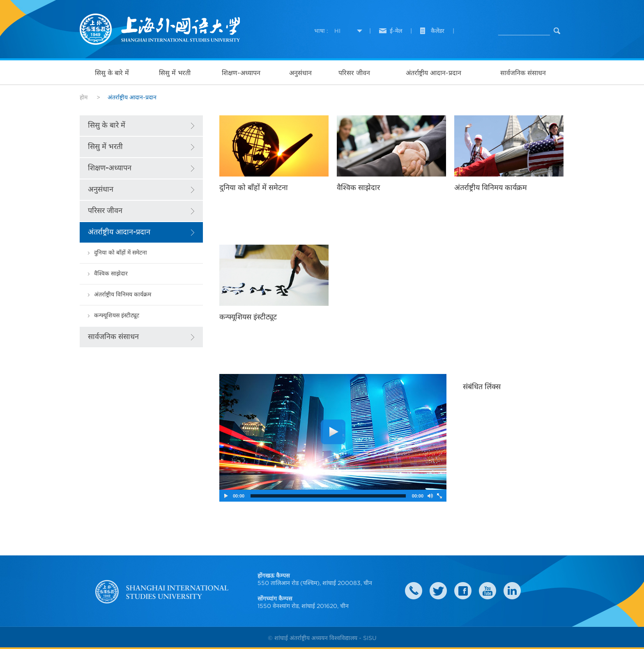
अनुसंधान (300, 73)
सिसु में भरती (175, 73)
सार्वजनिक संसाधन (523, 73)
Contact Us (414, 591)
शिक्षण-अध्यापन (241, 73)
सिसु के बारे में (112, 73)
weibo (488, 591)
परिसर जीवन (354, 73)
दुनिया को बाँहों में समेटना (121, 253)
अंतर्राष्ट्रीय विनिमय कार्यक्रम (123, 295)
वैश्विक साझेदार (111, 274)
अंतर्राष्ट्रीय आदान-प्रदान (434, 73)
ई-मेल (396, 31)
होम (84, 97)
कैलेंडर (438, 31)
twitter (438, 591)
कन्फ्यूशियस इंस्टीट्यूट (117, 315)
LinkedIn (512, 591)
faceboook (463, 591)
